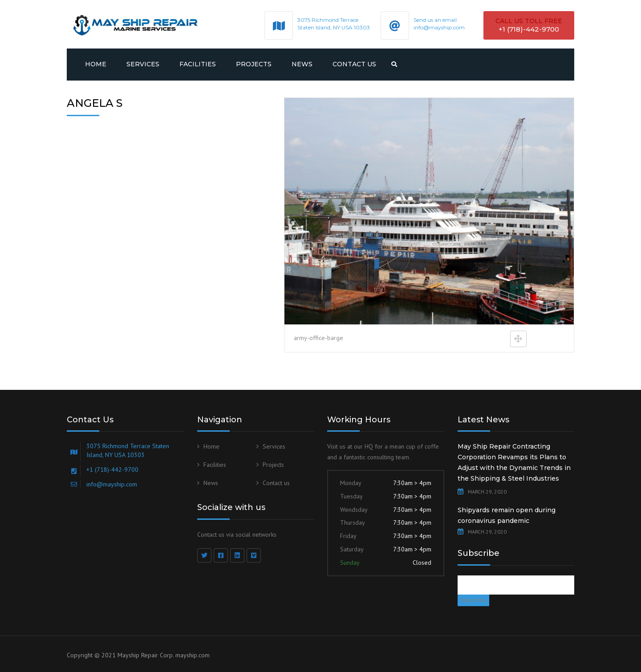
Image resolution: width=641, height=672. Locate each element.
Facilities (198, 64)
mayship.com (193, 655)
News (302, 64)
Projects (254, 64)
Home (96, 64)
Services (143, 64)
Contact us (354, 64)
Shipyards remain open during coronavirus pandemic (507, 515)
